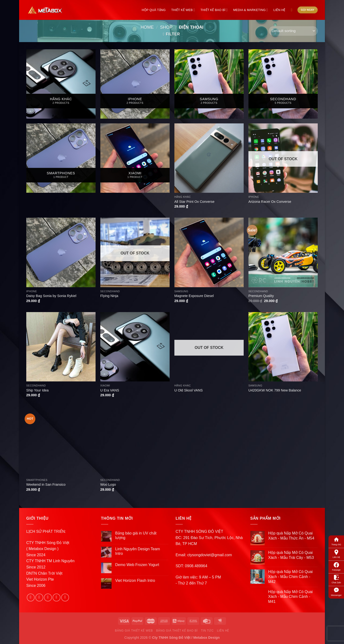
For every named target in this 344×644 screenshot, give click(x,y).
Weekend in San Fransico (46, 484)
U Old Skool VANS (189, 390)
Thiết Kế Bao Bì (214, 10)
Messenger (336, 592)
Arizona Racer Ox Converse (270, 202)
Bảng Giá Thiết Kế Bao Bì (177, 631)
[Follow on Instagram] (39, 597)
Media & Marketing (250, 10)
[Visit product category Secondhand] (283, 84)
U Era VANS (110, 390)
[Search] (293, 10)
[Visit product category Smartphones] (61, 158)
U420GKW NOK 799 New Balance (275, 390)
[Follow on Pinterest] (65, 597)
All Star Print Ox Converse (194, 202)
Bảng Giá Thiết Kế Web (134, 631)
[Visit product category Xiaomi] (135, 158)
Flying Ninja (109, 296)
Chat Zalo (336, 579)
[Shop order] (293, 31)
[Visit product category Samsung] (209, 84)
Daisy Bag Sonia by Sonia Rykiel (51, 296)
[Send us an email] (56, 597)
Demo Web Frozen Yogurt (137, 565)
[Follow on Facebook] (31, 597)
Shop (166, 27)
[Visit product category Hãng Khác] (61, 84)
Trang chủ (336, 541)
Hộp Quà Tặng (154, 10)
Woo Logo (108, 484)
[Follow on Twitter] (48, 597)
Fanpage (336, 566)
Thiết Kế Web (183, 10)
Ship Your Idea (38, 390)
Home (147, 27)
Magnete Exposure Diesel (194, 296)
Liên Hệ (336, 554)
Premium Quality (261, 296)
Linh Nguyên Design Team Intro (137, 551)
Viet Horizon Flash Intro (135, 581)
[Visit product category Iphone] (135, 84)
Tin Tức (207, 631)
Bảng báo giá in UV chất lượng (136, 535)
